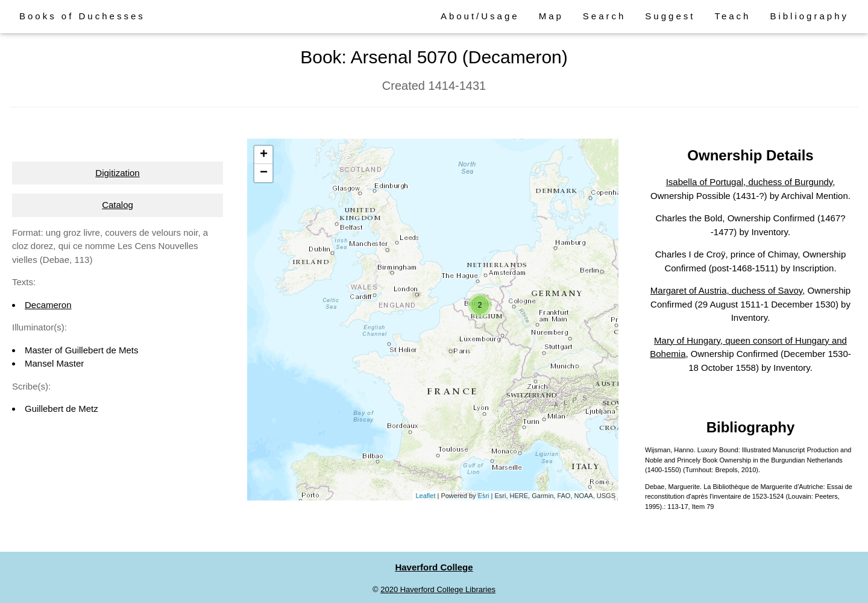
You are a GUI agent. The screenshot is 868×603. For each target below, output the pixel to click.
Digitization (117, 173)
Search (605, 16)
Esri (484, 496)
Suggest (670, 16)
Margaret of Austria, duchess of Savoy (726, 290)
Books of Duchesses (82, 16)
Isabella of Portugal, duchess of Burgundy (750, 182)
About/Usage (480, 16)
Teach (732, 16)
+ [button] (264, 155)
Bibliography (809, 16)
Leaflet (425, 496)
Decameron (48, 305)
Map (551, 16)
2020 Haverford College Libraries (438, 589)
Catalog (118, 205)
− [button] (264, 173)
